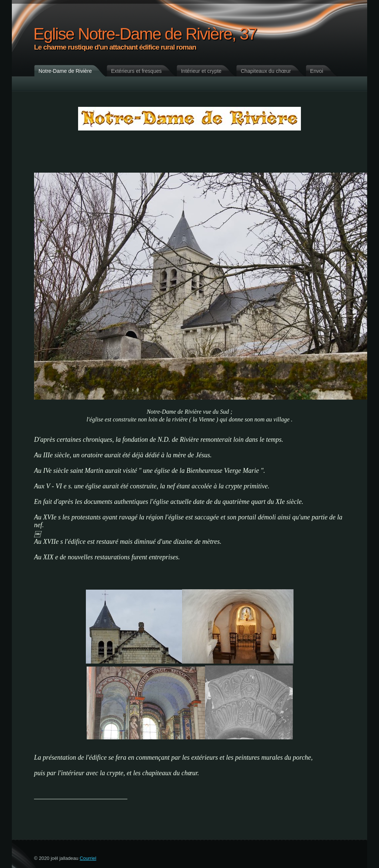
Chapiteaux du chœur (266, 71)
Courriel (88, 858)
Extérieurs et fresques (136, 71)
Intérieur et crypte (201, 71)
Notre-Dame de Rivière (65, 71)
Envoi (317, 71)
